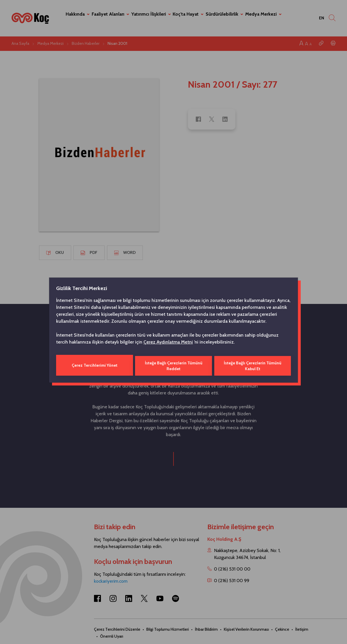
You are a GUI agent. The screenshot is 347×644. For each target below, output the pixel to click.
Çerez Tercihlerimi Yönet (94, 365)
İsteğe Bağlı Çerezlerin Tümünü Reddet (173, 365)
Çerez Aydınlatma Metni (168, 343)
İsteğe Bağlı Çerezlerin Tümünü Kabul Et (253, 365)
